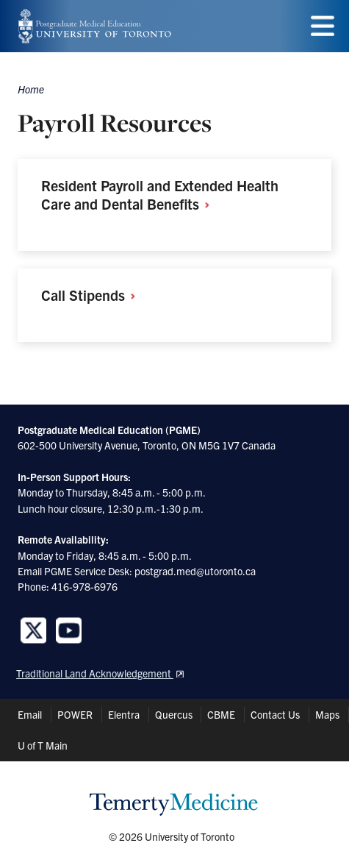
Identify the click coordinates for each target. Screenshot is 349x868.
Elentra (124, 714)
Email (30, 714)
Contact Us (275, 714)
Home (31, 89)
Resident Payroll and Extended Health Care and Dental (160, 194)
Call (93, 295)
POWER (75, 714)
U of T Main (43, 745)
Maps (327, 714)
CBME (221, 714)
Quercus (174, 714)
